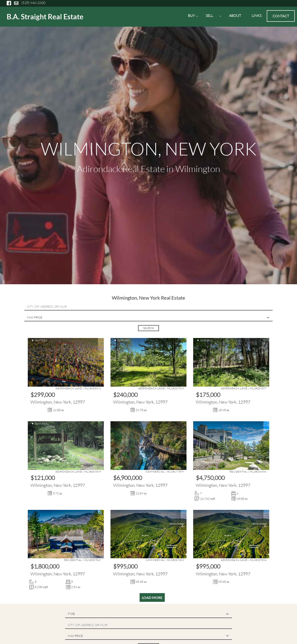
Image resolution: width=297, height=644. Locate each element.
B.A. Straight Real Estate (45, 17)
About (235, 16)
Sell (211, 17)
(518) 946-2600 (33, 3)
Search (148, 328)
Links (257, 16)
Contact (281, 16)
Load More (152, 597)
